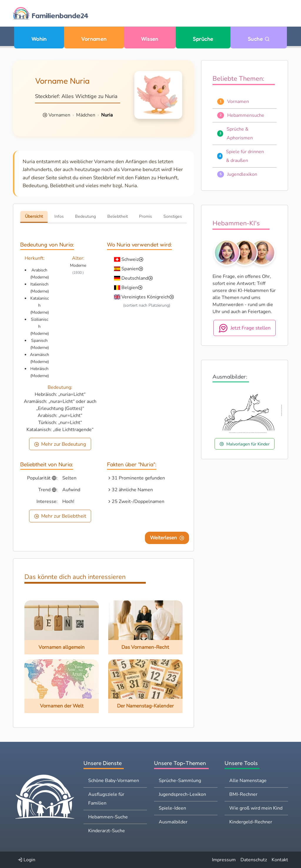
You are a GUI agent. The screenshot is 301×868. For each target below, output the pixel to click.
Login (26, 860)
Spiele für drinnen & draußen (245, 156)
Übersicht (34, 216)
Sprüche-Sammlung (180, 781)
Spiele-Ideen (172, 808)
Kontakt (280, 860)
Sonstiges (173, 216)
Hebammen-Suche (108, 817)
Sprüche (203, 39)
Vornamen (94, 39)
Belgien (130, 288)
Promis (146, 216)
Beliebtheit (118, 216)
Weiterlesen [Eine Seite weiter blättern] (167, 538)
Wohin (39, 39)
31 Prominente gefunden (138, 478)
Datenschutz (254, 860)
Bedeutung (85, 216)
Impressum (224, 860)
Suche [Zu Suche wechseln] (259, 39)
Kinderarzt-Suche (107, 831)
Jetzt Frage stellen (245, 328)
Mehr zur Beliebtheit (60, 516)
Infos (59, 216)
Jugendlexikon (242, 174)
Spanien (130, 269)
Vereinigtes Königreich (145, 297)
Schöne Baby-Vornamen (114, 781)
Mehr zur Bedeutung (60, 444)
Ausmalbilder (173, 822)
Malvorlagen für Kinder (244, 444)
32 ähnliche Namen (132, 490)
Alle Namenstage (248, 781)
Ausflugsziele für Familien (106, 799)
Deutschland (135, 278)
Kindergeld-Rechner (251, 822)
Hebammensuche (246, 115)
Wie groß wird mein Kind (256, 808)
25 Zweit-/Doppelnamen (138, 501)
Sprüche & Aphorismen (240, 134)
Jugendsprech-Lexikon (182, 794)
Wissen (150, 39)
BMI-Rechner (243, 794)
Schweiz (130, 259)
